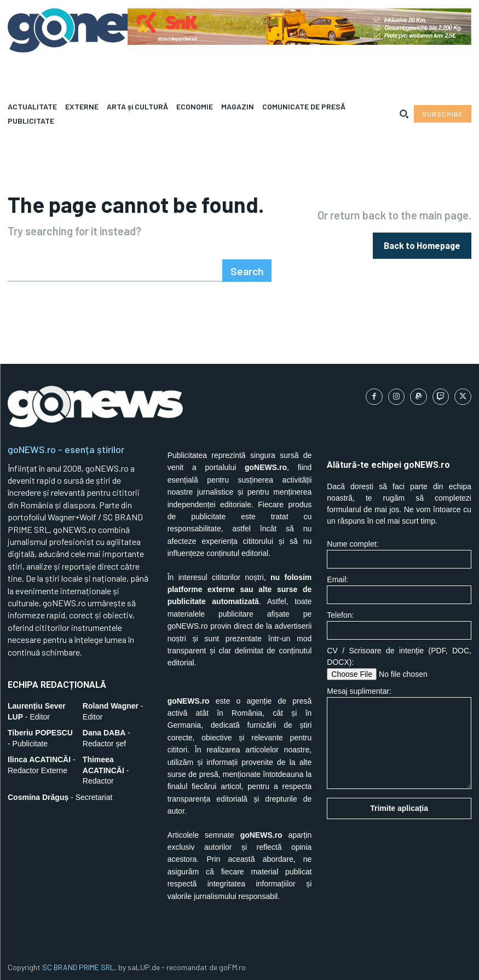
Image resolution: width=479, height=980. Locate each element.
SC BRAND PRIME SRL (78, 964)
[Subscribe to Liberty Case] (443, 114)
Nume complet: (399, 550)
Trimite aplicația (399, 804)
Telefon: (399, 621)
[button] (404, 114)
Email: (399, 586)
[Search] (249, 267)
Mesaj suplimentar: (399, 734)
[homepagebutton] (422, 244)
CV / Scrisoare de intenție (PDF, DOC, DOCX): (399, 659)
